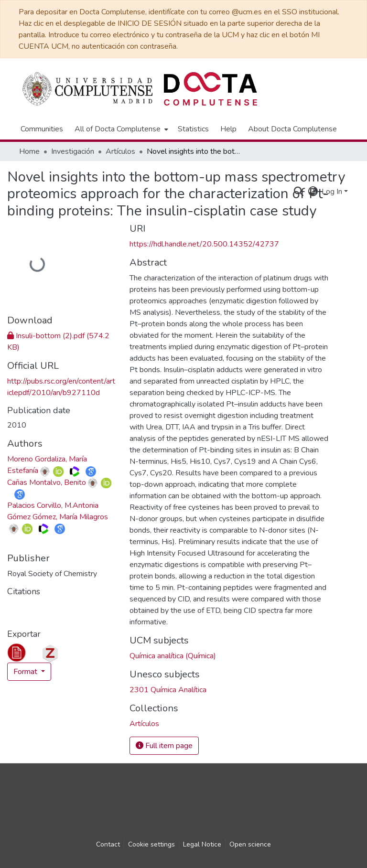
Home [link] (29, 151)
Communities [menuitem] (42, 129)
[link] (144, 724)
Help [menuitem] (228, 129)
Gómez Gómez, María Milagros (58, 517)
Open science (250, 844)
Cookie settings (151, 844)
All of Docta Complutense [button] (118, 129)
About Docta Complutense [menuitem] (292, 129)
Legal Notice (202, 844)
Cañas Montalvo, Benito (47, 482)
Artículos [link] (120, 151)
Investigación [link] (73, 151)
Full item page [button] (164, 746)
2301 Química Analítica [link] (168, 690)
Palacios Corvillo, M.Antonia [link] (53, 505)
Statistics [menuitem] (193, 129)
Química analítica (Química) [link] (173, 656)
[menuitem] (120, 129)
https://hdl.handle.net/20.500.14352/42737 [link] (204, 244)
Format (26, 672)
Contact (108, 844)
